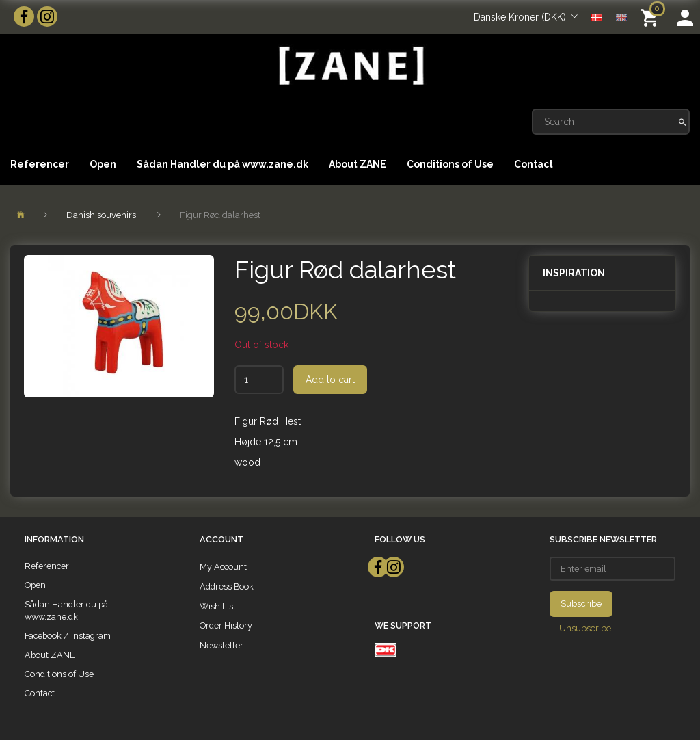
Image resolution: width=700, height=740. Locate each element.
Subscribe (581, 604)
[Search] (683, 122)
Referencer (40, 164)
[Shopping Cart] (652, 17)
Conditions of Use (450, 164)
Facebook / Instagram (68, 636)
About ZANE (358, 164)
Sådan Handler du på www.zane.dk (223, 164)
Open (103, 164)
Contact (534, 164)
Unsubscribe (585, 628)
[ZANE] (350, 66)
